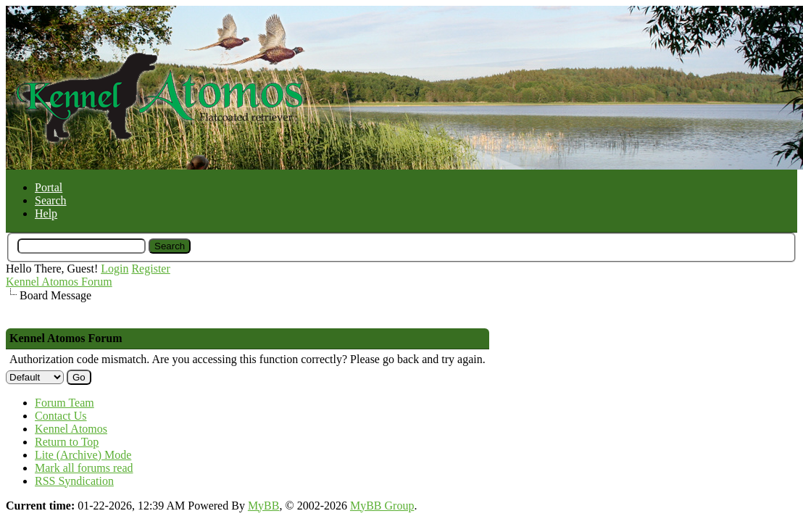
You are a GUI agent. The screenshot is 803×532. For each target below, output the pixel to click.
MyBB (264, 506)
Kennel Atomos (71, 429)
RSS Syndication (74, 481)
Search (51, 200)
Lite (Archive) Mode (83, 455)
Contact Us (61, 416)
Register (150, 269)
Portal (49, 187)
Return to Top (67, 442)
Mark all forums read (84, 468)
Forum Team (65, 403)
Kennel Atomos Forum (59, 282)
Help (46, 213)
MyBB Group (382, 506)
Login (115, 269)
